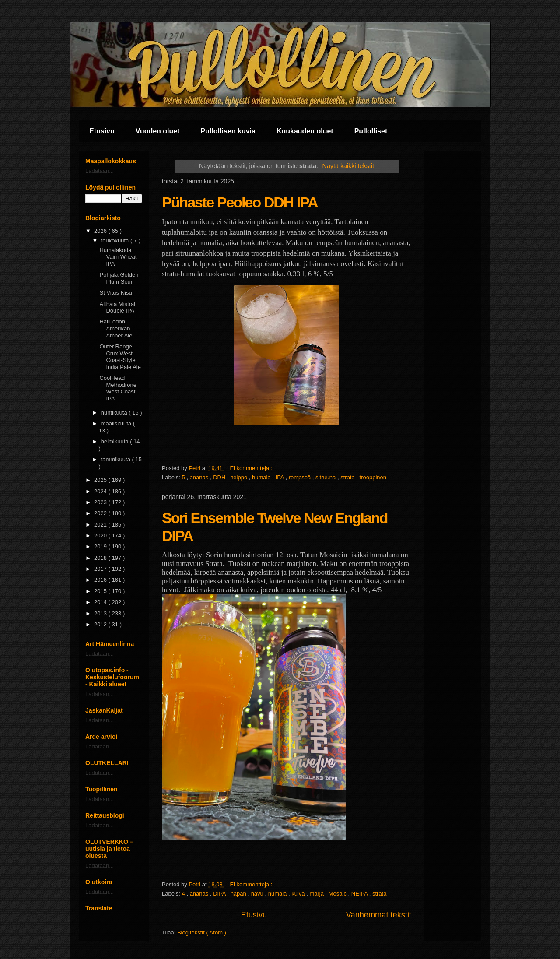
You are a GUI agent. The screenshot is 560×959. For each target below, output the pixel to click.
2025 (101, 480)
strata (348, 477)
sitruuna (326, 477)
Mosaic (338, 894)
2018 (101, 558)
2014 (101, 602)
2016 (101, 580)
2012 (101, 624)
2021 (101, 525)
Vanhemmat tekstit (379, 915)
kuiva (299, 894)
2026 (101, 231)
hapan (239, 894)
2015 (101, 591)
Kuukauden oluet (305, 131)
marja (317, 894)
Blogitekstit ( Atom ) (202, 933)
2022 (101, 513)
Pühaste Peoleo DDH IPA (240, 202)
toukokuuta (116, 241)
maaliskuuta (117, 423)
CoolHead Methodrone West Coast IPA (118, 388)
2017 (101, 569)
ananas (200, 477)
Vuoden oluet (158, 131)
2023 (101, 502)
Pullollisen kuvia (228, 131)
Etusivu (102, 131)
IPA (281, 477)
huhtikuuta (115, 413)
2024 (101, 491)
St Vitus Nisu (115, 293)
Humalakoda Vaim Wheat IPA (118, 257)
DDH (220, 477)
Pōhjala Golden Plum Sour (119, 278)
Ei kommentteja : (252, 468)
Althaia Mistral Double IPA (117, 307)
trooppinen (373, 477)
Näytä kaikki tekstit (348, 166)
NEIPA (360, 894)
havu (258, 894)
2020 (101, 536)
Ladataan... (100, 171)
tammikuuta (117, 459)
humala (262, 477)
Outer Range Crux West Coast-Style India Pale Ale (120, 357)
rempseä (301, 477)
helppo (240, 477)
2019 (101, 546)
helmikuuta (115, 441)
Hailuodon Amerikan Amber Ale (116, 328)
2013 (101, 613)
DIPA (220, 894)
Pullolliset (371, 131)
